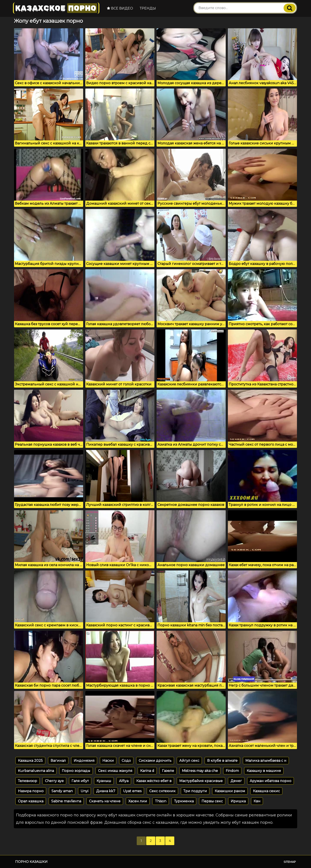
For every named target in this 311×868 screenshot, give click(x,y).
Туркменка (184, 801)
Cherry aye (54, 781)
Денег (236, 781)
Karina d (147, 771)
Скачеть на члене (105, 801)
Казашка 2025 (30, 761)
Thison (161, 801)
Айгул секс (189, 761)
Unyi (84, 791)
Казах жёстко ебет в (154, 781)
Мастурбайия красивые (201, 781)
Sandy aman (62, 791)
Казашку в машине (264, 771)
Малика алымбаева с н (266, 761)
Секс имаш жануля (115, 771)
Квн (257, 801)
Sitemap (290, 862)
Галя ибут (80, 781)
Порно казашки (31, 862)
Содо (126, 761)
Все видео (120, 8)
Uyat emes (132, 791)
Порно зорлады (76, 771)
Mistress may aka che (200, 771)
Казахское (56, 8)
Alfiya (124, 781)
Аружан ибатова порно (271, 781)
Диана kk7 (106, 791)
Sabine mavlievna (66, 801)
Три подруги (195, 791)
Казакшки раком (230, 791)
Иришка (238, 801)
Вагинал (58, 761)
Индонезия (84, 761)
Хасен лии (138, 801)
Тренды (148, 8)
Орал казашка (31, 801)
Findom (232, 771)
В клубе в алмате (222, 761)
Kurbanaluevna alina (36, 771)
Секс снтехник (162, 791)
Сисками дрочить (155, 761)
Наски (108, 761)
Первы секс (212, 801)
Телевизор (28, 781)
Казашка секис (266, 791)
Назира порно (31, 791)
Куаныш (104, 781)
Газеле (168, 771)
